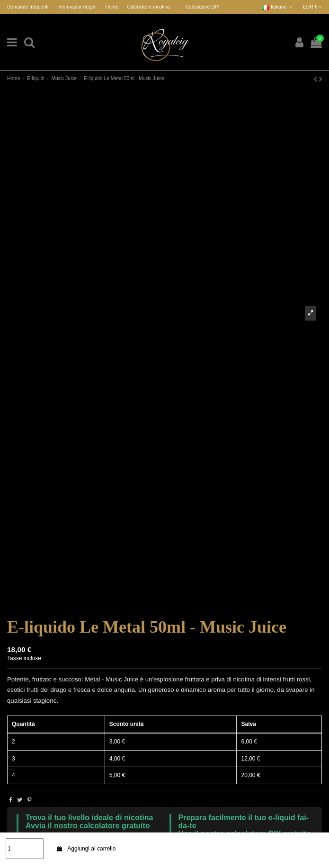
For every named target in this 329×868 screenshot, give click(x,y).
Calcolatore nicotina (149, 7)
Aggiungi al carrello (86, 849)
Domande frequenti (28, 7)
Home (111, 7)
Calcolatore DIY (203, 7)
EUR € (312, 7)
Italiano (278, 7)
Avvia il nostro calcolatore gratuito (88, 826)
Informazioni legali (78, 7)
